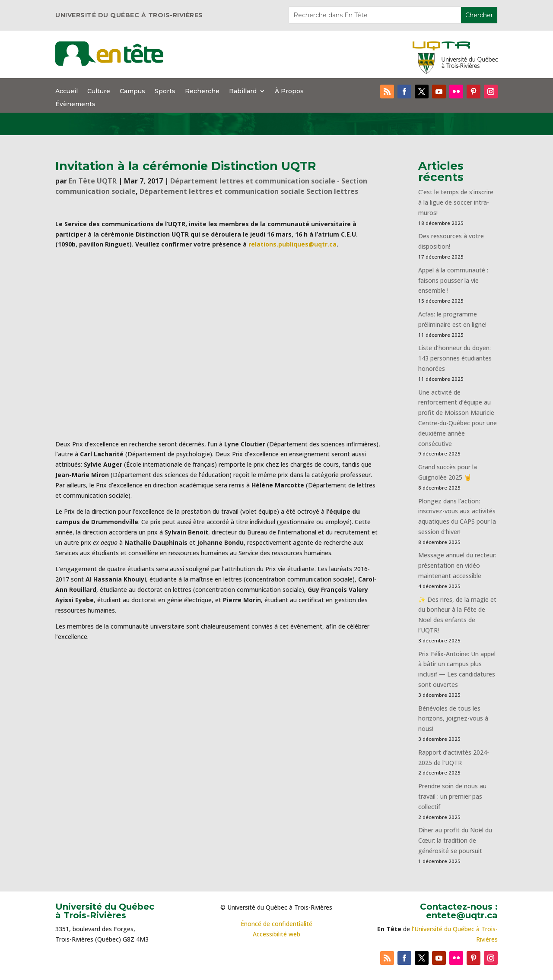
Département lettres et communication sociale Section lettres (249, 191)
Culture (99, 92)
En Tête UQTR (93, 181)
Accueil (67, 92)
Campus (132, 92)
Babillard (243, 92)
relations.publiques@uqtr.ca (292, 244)
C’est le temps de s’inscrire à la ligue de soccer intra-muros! (456, 202)
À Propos (289, 92)
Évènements (75, 104)
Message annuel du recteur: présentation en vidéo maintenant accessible (457, 565)
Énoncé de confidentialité (276, 924)
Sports (165, 92)
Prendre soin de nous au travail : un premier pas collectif (452, 796)
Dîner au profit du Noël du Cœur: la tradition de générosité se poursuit (455, 840)
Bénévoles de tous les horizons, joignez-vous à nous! (453, 719)
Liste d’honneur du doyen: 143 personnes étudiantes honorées (455, 358)
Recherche (202, 92)
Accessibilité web (276, 934)
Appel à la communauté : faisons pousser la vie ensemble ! (453, 280)
